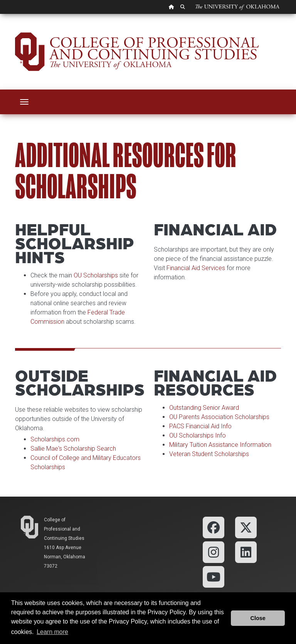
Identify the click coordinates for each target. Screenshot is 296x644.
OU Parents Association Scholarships (219, 417)
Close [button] (258, 618)
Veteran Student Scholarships (209, 454)
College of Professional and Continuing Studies (64, 529)
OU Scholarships (96, 275)
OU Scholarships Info (198, 435)
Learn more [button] (52, 632)
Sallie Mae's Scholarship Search (73, 449)
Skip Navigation (0, 14)
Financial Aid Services (196, 268)
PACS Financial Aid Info (200, 426)
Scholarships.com (55, 439)
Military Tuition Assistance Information (220, 445)
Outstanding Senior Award (204, 408)
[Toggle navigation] (24, 102)
